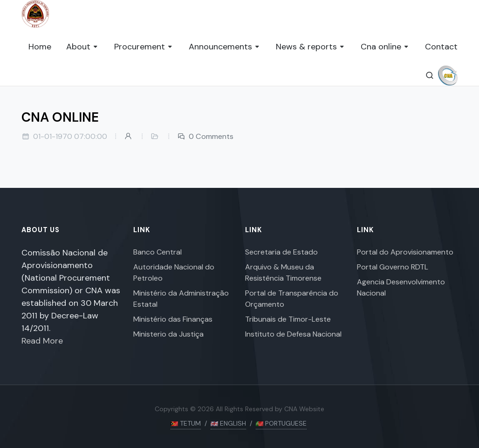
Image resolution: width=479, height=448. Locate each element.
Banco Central (157, 252)
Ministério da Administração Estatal (181, 299)
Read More (42, 341)
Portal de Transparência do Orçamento (292, 299)
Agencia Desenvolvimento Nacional (401, 287)
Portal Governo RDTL (393, 267)
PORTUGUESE (281, 423)
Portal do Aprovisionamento (405, 252)
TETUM (186, 423)
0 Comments (205, 136)
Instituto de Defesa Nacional (293, 334)
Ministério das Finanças (173, 319)
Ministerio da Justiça (168, 334)
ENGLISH (228, 423)
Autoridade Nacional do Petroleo (174, 272)
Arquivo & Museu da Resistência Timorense (283, 272)
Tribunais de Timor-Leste (288, 319)
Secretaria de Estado (281, 252)
